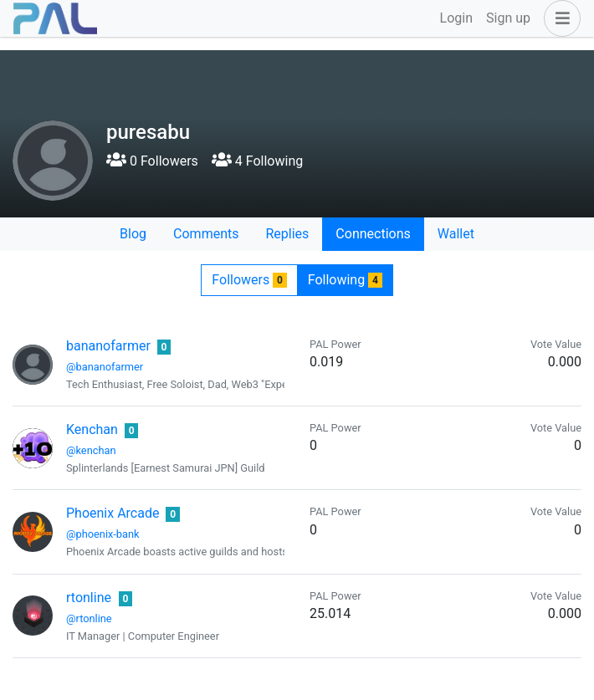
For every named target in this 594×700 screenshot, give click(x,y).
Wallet (456, 234)
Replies (287, 234)
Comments (206, 234)
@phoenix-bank (103, 534)
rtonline (89, 598)
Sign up (508, 18)
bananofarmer (108, 346)
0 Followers (152, 161)
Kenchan (92, 429)
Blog (133, 234)
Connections (373, 234)
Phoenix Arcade (113, 513)
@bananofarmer (105, 367)
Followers (249, 280)
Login (456, 18)
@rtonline (89, 618)
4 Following (257, 161)
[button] (559, 18)
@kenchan (91, 450)
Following (345, 280)
